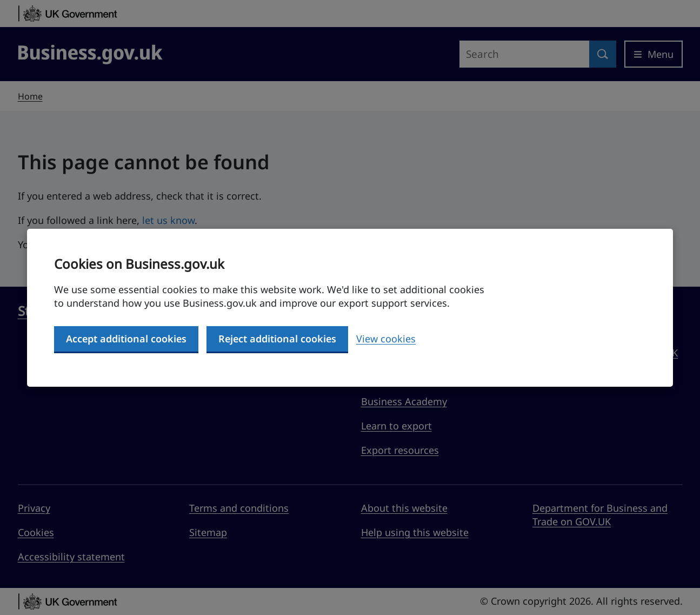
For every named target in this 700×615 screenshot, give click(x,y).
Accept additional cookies (126, 339)
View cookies (386, 339)
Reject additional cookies (277, 339)
